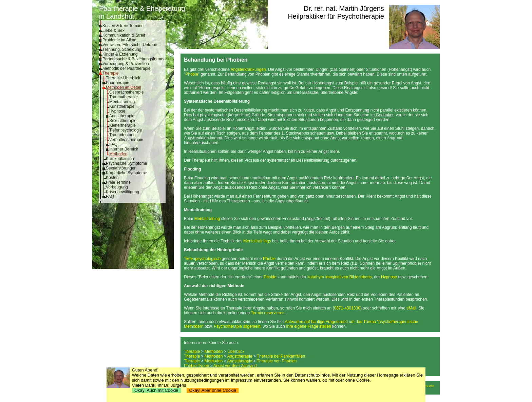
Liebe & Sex (113, 31)
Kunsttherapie (122, 106)
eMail (411, 308)
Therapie (110, 73)
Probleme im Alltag (119, 40)
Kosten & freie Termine (123, 26)
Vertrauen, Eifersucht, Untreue (130, 45)
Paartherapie (118, 83)
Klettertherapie (122, 125)
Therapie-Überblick (123, 78)
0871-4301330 (347, 308)
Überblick (236, 351)
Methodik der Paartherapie (126, 68)
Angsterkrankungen (248, 69)
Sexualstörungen (121, 168)
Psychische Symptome (126, 163)
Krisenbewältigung (122, 192)
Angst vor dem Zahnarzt (235, 366)
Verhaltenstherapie (126, 140)
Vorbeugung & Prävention (126, 64)
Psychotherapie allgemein (237, 326)
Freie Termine (118, 182)
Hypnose (117, 111)
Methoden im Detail (123, 87)
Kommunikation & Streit (124, 35)
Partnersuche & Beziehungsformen (134, 59)
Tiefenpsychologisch (202, 259)
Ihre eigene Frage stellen (309, 326)
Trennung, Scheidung (122, 49)
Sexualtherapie (123, 121)
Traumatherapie (123, 97)
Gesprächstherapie (126, 92)
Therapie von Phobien (277, 361)
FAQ (113, 144)
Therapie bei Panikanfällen (281, 356)
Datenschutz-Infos (312, 375)
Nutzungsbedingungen (202, 380)
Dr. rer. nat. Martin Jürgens (344, 8)
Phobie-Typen (196, 366)
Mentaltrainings (257, 241)
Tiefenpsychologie (126, 130)
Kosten (112, 178)
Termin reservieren (268, 313)
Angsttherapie (122, 116)
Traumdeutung (122, 135)
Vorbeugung (117, 187)
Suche (430, 386)
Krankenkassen (120, 159)
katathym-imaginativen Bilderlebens (339, 277)
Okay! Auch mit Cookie (156, 390)
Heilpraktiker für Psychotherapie (336, 16)
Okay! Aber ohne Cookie (213, 390)
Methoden (118, 154)
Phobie (192, 74)
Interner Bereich (124, 149)
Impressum (242, 380)
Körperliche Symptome (126, 173)
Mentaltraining (122, 102)
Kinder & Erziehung (120, 54)
